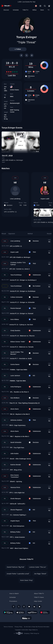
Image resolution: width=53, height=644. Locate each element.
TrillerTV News (39, 597)
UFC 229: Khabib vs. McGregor (12, 160)
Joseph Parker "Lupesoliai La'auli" (18, 574)
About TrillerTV (39, 593)
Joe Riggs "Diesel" (40, 574)
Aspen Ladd (45, 199)
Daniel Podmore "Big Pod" (16, 567)
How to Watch (14, 593)
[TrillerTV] (6, 6)
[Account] (49, 6)
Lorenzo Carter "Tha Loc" (38, 567)
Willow (34, 10)
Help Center (38, 601)
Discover (6, 10)
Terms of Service (8, 627)
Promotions (13, 601)
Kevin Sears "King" (27, 580)
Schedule (16, 10)
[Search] (45, 6)
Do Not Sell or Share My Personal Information (37, 627)
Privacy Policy (18, 627)
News (42, 10)
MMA (12, 96)
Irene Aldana (15, 319)
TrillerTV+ (26, 10)
